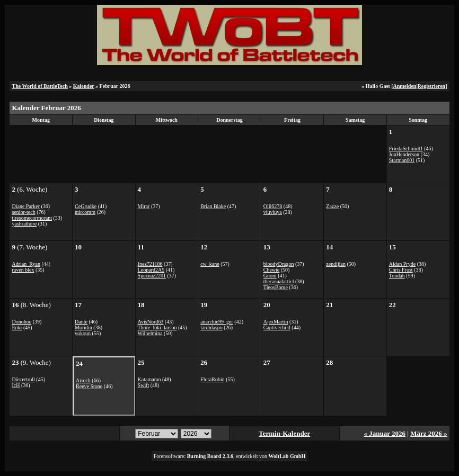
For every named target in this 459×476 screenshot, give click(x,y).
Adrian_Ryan (26, 264)
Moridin (83, 327)
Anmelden (404, 86)
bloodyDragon (279, 264)
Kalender (84, 86)
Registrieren (432, 86)
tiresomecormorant (32, 218)
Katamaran (149, 379)
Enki (17, 327)
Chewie (272, 270)
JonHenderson (404, 154)
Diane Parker (25, 206)
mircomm (85, 212)
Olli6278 (273, 206)
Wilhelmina (150, 333)
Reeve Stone (89, 386)
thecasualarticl (279, 281)
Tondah (397, 276)
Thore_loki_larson (157, 327)
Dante (81, 322)
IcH (16, 385)
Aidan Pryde (402, 264)
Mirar (144, 206)
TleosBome (276, 287)
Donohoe (21, 322)
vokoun (83, 333)
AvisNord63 (151, 322)
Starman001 (402, 160)
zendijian (336, 264)
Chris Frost (401, 270)
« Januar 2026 (385, 433)
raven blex (23, 270)
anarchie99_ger (217, 322)
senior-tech (23, 212)
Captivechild (277, 327)
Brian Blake (213, 206)
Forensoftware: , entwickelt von (230, 456)
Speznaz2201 (152, 276)
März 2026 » (429, 433)
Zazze (332, 206)
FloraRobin (213, 379)
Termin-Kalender (284, 433)
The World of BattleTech (39, 86)
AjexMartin (276, 322)
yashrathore (24, 224)
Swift (144, 385)
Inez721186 (150, 264)
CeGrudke (86, 206)
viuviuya (273, 212)
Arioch (83, 380)
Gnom (270, 276)
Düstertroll (23, 379)
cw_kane (210, 264)
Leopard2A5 (151, 270)
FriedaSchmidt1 (406, 149)
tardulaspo (211, 327)
